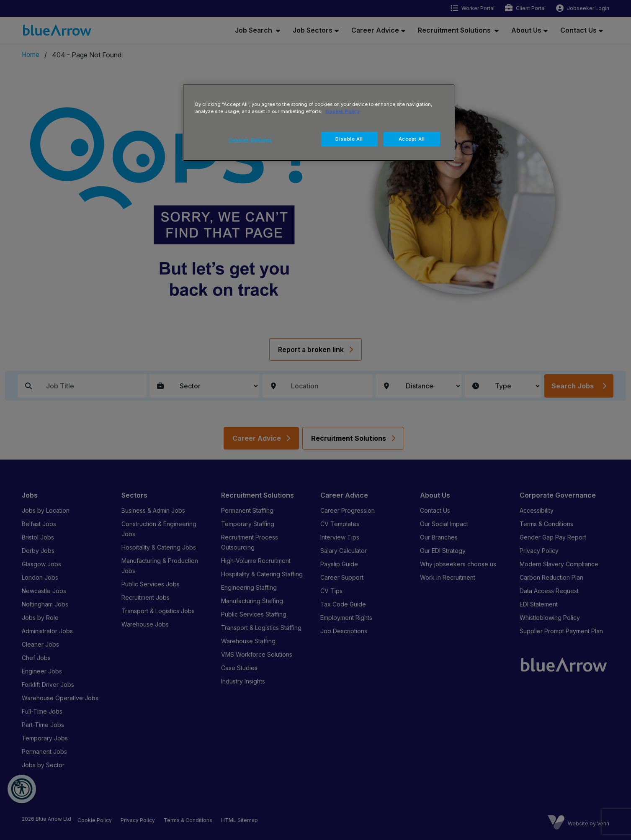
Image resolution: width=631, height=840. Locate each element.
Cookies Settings (250, 140)
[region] (319, 123)
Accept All (412, 139)
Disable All (349, 139)
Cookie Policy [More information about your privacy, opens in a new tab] (343, 111)
